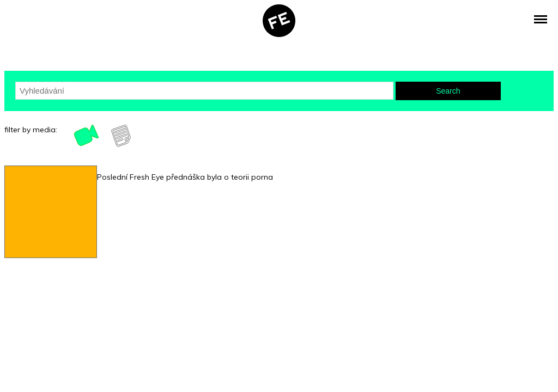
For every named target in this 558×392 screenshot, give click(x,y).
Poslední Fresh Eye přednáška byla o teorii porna (185, 177)
